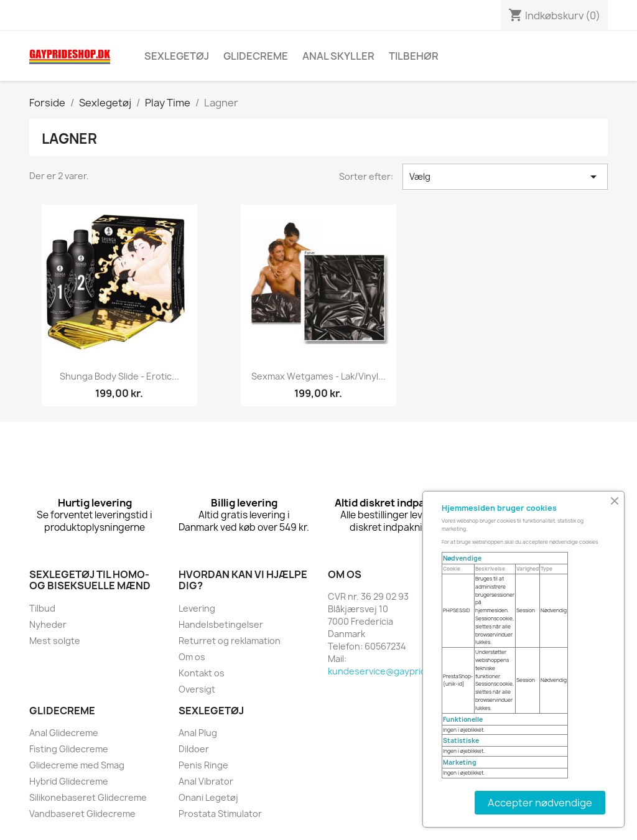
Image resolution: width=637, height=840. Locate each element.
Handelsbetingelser (221, 624)
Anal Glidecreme (64, 733)
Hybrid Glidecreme (69, 781)
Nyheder (48, 624)
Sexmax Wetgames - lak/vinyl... (318, 376)
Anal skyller (338, 56)
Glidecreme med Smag (77, 765)
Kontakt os (202, 673)
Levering (197, 608)
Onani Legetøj (208, 797)
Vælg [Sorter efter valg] (505, 177)
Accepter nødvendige (540, 803)
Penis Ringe (203, 765)
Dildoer (194, 749)
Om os (192, 657)
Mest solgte (55, 641)
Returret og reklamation (230, 641)
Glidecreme (256, 56)
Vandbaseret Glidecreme (82, 814)
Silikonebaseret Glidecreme (88, 797)
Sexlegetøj (177, 56)
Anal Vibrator (206, 781)
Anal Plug (198, 733)
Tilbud (42, 608)
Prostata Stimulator (220, 814)
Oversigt (197, 689)
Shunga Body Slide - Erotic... (119, 376)
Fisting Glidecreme (69, 749)
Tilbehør (414, 56)
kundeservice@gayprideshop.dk (397, 671)
